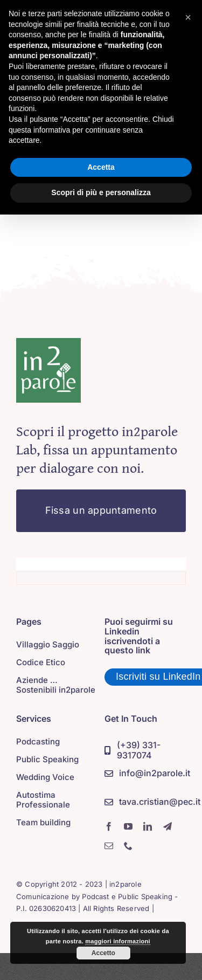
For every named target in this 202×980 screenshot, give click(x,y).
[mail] (109, 846)
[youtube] (128, 826)
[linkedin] (148, 826)
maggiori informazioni (118, 941)
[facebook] (109, 826)
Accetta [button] (101, 167)
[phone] (128, 846)
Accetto (103, 953)
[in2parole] (48, 343)
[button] (188, 17)
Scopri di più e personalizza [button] (101, 192)
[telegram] (168, 826)
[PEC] (152, 802)
